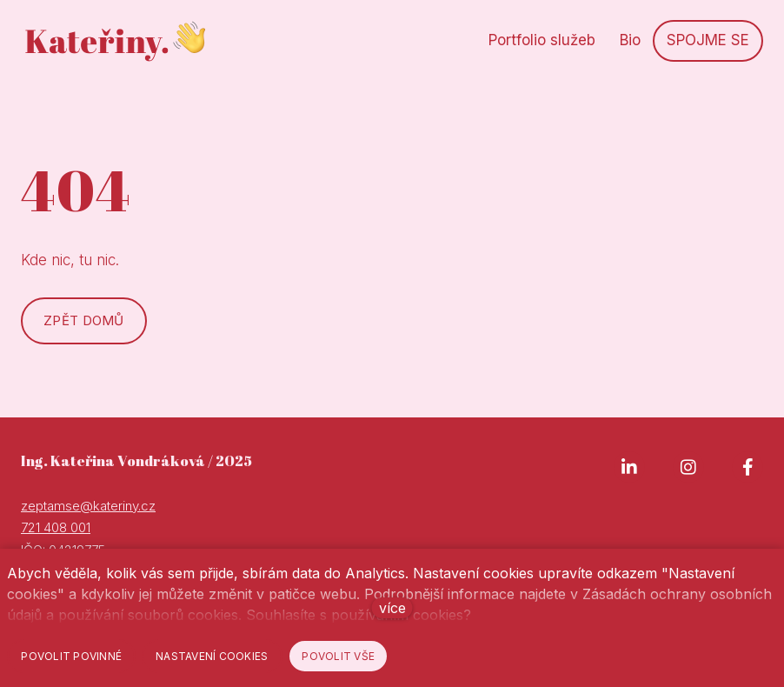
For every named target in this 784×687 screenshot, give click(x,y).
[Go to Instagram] (688, 467)
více (392, 608)
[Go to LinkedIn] (629, 467)
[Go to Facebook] (747, 467)
